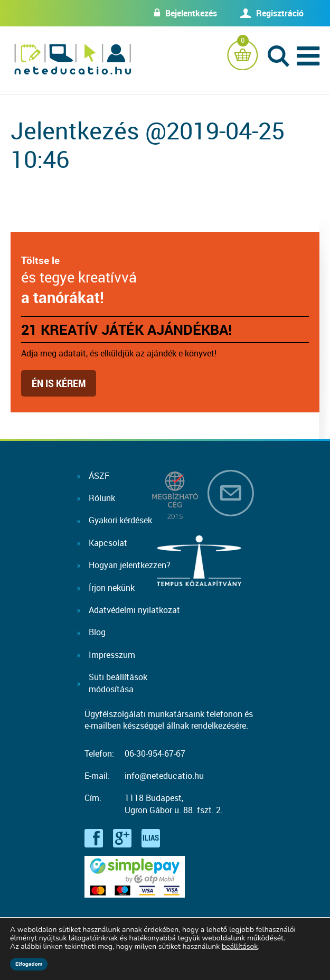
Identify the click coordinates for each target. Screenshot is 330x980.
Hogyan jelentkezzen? (130, 565)
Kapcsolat (108, 543)
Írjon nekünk (112, 588)
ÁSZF (99, 476)
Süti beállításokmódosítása (118, 683)
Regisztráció (280, 13)
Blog (97, 632)
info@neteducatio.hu (164, 776)
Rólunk (102, 498)
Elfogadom (29, 964)
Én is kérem (59, 383)
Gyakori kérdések (120, 520)
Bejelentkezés (191, 13)
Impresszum (112, 655)
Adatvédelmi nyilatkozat (134, 610)
